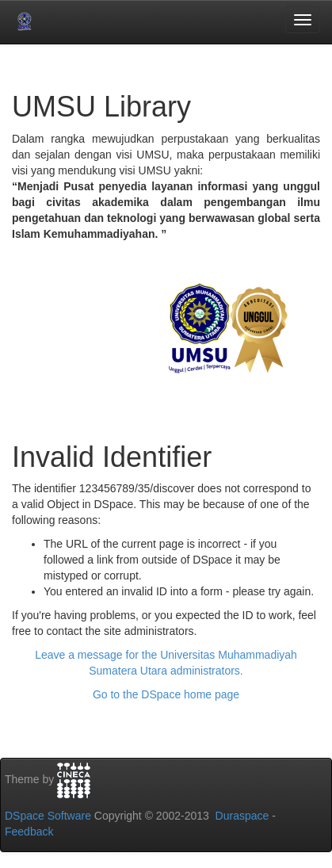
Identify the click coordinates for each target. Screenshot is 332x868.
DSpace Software (48, 816)
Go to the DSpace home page (166, 694)
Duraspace (242, 816)
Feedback (29, 832)
